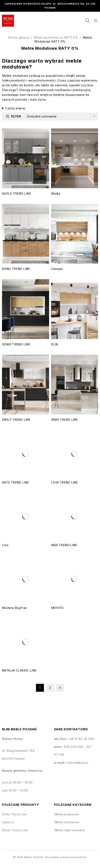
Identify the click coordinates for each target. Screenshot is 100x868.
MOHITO (57, 608)
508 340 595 (74, 747)
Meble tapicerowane (70, 830)
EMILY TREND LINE (16, 420)
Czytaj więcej (15, 108)
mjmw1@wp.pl (78, 763)
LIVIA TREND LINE (65, 482)
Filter (16, 116)
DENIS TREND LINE (16, 344)
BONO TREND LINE (16, 269)
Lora (5, 545)
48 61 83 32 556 (82, 739)
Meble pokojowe (67, 814)
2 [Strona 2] (50, 688)
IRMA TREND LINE (65, 420)
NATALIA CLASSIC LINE (19, 670)
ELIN (55, 344)
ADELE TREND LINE (17, 193)
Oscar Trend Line (15, 830)
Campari (57, 269)
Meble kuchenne (67, 822)
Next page (60, 688)
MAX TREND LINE (64, 545)
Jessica (8, 822)
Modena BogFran (14, 608)
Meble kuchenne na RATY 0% (56, 37)
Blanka (56, 193)
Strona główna (19, 37)
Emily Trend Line (14, 814)
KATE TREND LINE (16, 482)
